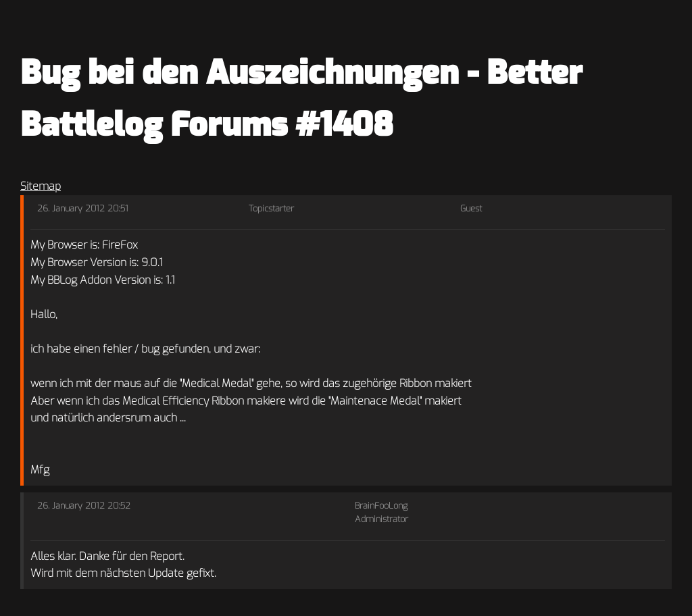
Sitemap (41, 186)
